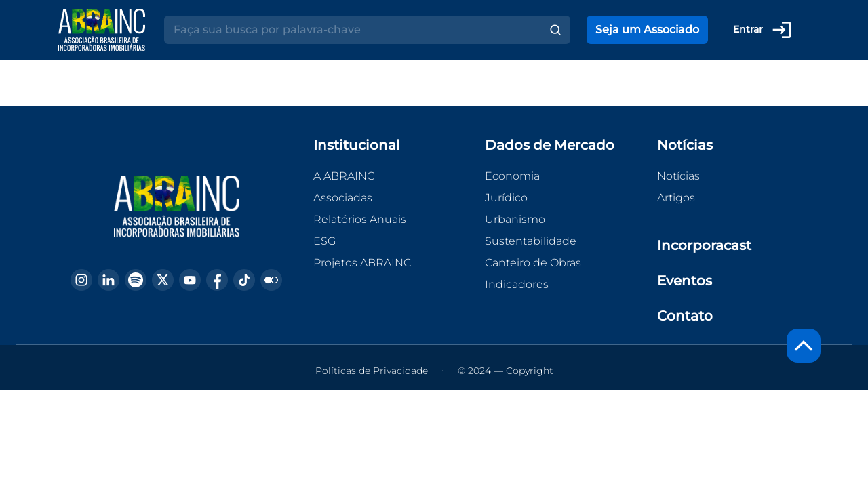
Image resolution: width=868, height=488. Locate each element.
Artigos (676, 198)
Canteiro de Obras (533, 263)
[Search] (352, 30)
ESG (324, 241)
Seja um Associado (647, 29)
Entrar (763, 30)
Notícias (678, 176)
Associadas (343, 198)
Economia (512, 176)
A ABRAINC (344, 176)
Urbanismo (515, 219)
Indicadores (517, 284)
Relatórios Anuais (360, 219)
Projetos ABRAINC (362, 263)
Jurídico (506, 198)
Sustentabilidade (531, 241)
